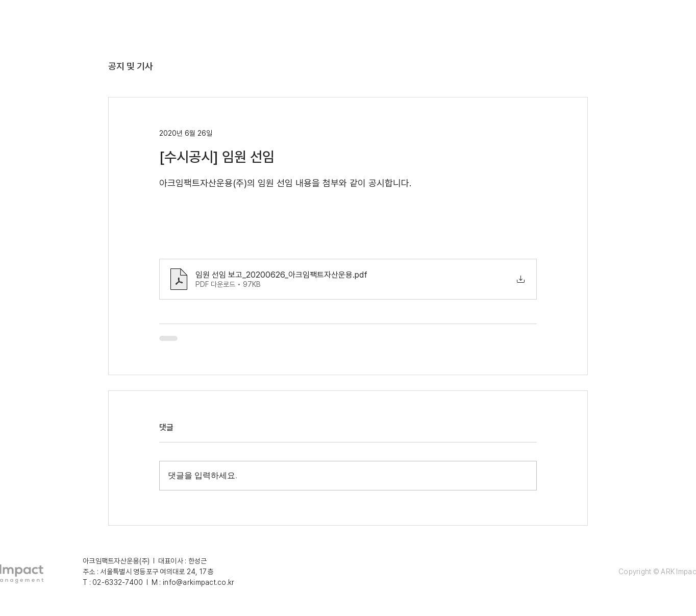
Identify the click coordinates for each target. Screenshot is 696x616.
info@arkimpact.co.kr (199, 582)
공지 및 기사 (131, 66)
